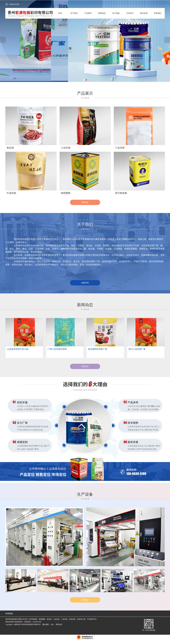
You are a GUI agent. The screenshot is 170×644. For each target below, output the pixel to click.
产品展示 (88, 13)
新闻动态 (102, 13)
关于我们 (74, 13)
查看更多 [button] (85, 366)
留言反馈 (144, 13)
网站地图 (46, 624)
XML (52, 624)
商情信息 (59, 624)
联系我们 (158, 13)
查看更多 (85, 202)
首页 (60, 13)
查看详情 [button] (85, 283)
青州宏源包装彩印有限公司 (31, 624)
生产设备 (116, 13)
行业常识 (130, 13)
